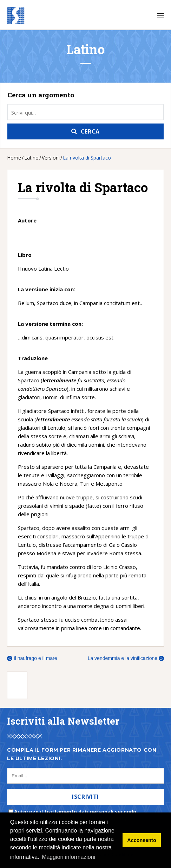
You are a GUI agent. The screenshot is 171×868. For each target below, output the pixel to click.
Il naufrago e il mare (32, 658)
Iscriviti (85, 797)
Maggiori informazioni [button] (68, 857)
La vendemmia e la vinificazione (126, 658)
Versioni (51, 158)
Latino (31, 158)
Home (14, 158)
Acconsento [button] (142, 840)
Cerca (90, 131)
